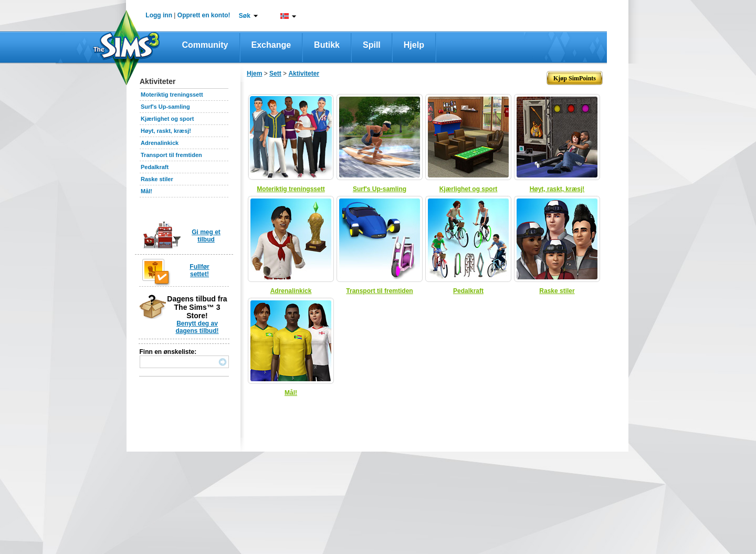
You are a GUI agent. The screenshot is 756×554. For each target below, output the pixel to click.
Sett (275, 74)
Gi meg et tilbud (206, 236)
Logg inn (159, 15)
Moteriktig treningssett (172, 95)
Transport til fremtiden (171, 155)
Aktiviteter (304, 74)
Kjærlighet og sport (167, 119)
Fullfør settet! (199, 270)
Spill (372, 45)
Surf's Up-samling (165, 107)
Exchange (271, 45)
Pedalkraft (155, 167)
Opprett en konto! (204, 15)
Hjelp (414, 45)
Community (205, 45)
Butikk (327, 45)
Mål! (146, 191)
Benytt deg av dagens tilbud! (197, 327)
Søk (245, 16)
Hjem (254, 74)
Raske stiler (157, 179)
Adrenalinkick (160, 143)
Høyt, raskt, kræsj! (166, 131)
